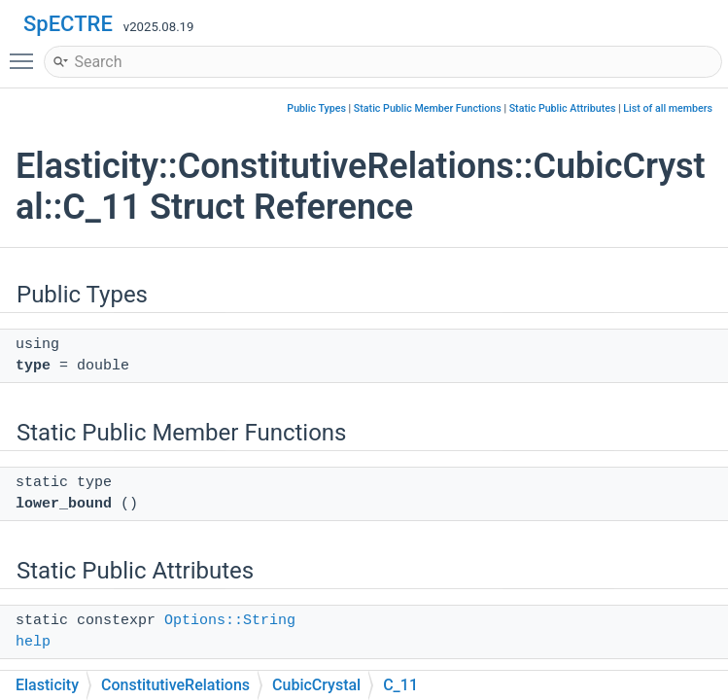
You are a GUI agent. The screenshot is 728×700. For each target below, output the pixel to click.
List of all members (668, 108)
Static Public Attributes (563, 108)
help (33, 642)
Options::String (230, 621)
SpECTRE (68, 24)
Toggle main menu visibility (26, 52)
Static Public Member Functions (428, 108)
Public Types (316, 108)
